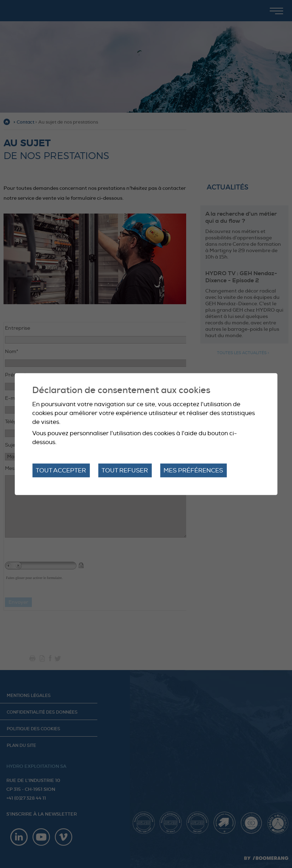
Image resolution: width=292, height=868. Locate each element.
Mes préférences (193, 470)
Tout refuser (125, 470)
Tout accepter (61, 470)
